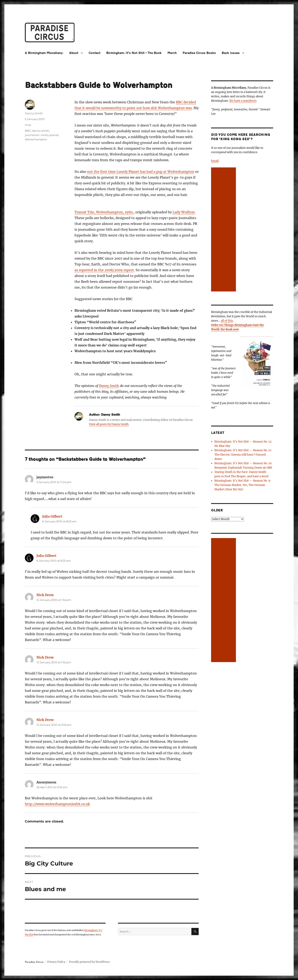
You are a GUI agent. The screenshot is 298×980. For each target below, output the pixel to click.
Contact (94, 53)
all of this (227, 321)
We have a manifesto (243, 101)
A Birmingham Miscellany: (44, 53)
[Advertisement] (224, 230)
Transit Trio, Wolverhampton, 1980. (104, 212)
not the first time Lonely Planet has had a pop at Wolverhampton (141, 172)
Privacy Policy (56, 962)
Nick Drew (45, 595)
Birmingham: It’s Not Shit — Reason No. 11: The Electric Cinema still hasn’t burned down (243, 455)
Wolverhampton (36, 139)
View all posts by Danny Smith (109, 424)
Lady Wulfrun (184, 212)
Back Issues (231, 53)
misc (28, 125)
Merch (172, 53)
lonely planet (50, 135)
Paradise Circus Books (199, 53)
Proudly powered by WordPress (89, 962)
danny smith (41, 131)
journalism (32, 135)
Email (215, 161)
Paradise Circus (34, 962)
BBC (28, 131)
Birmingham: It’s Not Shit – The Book (134, 53)
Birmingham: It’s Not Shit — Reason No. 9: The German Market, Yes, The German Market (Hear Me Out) (243, 485)
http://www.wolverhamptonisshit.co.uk (57, 804)
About (74, 53)
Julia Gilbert (52, 516)
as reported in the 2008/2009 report (104, 270)
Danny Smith (109, 386)
